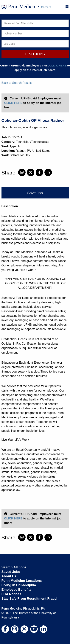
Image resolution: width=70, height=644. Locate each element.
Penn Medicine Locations (22, 581)
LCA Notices (11, 594)
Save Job (35, 193)
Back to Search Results (17, 83)
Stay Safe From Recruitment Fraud (29, 599)
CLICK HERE (58, 65)
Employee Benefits (17, 590)
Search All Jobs (14, 567)
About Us (9, 576)
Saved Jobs (11, 572)
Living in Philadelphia (19, 585)
